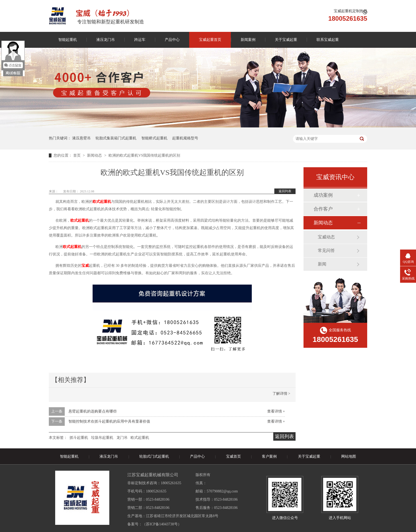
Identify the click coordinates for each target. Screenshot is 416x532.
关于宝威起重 (286, 40)
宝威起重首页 (210, 40)
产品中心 (172, 40)
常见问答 (326, 250)
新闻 (322, 264)
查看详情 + (276, 411)
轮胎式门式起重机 (154, 456)
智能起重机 (68, 40)
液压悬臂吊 (81, 138)
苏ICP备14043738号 (162, 524)
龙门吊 (122, 438)
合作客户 (323, 209)
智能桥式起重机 (154, 138)
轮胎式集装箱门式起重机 (116, 138)
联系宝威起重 (328, 40)
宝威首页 (233, 456)
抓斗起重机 (79, 438)
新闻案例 (248, 40)
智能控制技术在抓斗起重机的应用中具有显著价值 (109, 421)
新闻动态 (95, 155)
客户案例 (269, 456)
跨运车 (140, 40)
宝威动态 (326, 237)
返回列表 (285, 191)
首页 (77, 155)
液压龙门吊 (106, 40)
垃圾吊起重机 (102, 438)
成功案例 (323, 195)
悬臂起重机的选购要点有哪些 (93, 411)
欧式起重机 (140, 438)
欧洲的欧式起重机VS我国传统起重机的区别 (144, 155)
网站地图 (349, 456)
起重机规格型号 (185, 138)
